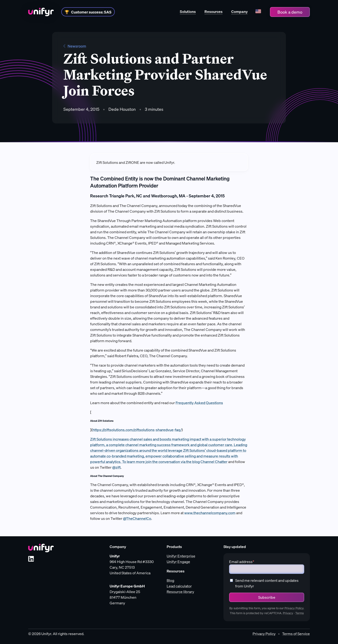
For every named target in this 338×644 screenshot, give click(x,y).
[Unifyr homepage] (41, 548)
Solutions (188, 11)
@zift (116, 467)
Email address (242, 562)
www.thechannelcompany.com (210, 513)
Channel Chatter (214, 462)
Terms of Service (296, 634)
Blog (170, 580)
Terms (300, 613)
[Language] (258, 12)
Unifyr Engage (178, 562)
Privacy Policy (294, 608)
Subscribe (267, 597)
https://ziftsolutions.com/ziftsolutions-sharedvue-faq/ (137, 430)
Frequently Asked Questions (199, 403)
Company (239, 11)
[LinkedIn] (31, 559)
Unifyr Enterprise (181, 556)
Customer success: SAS (91, 12)
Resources (213, 11)
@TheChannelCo (137, 518)
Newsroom (75, 46)
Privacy (288, 613)
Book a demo (290, 12)
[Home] (41, 12)
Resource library (180, 592)
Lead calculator (179, 586)
